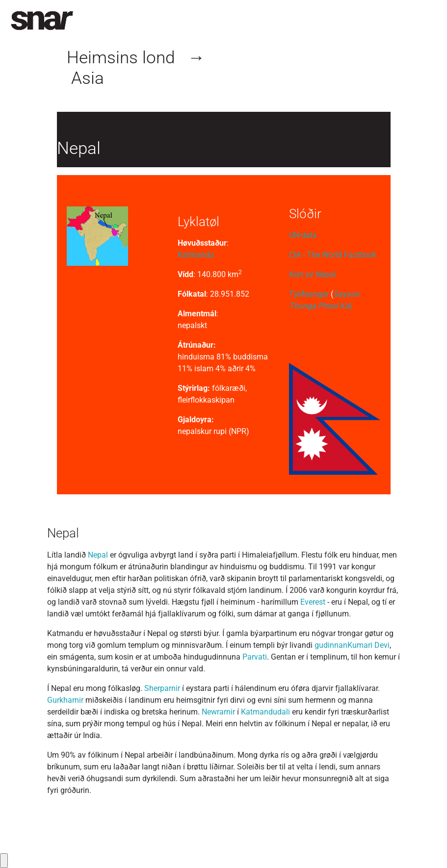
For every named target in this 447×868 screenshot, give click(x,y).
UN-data (303, 235)
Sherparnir (162, 688)
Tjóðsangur (309, 294)
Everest (313, 602)
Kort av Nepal (312, 274)
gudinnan (331, 645)
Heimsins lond (121, 57)
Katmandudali (265, 712)
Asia (88, 78)
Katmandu (196, 255)
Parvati (255, 657)
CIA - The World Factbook (333, 255)
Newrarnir (218, 712)
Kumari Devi (368, 645)
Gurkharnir (65, 700)
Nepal (99, 555)
